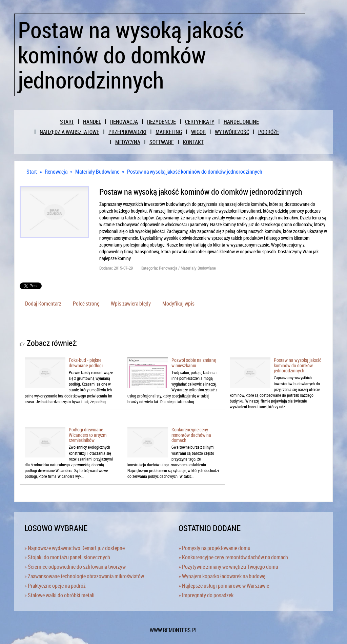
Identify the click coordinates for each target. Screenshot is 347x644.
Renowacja (56, 172)
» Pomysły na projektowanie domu (215, 548)
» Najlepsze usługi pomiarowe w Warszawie (224, 586)
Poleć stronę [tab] (86, 304)
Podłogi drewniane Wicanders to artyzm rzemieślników (88, 435)
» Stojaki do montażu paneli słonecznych (67, 557)
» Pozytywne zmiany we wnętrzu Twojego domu (228, 567)
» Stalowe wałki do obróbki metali (59, 595)
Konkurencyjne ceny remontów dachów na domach (191, 435)
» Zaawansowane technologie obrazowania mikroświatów (84, 576)
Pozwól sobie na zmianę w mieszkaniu (194, 363)
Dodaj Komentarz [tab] (43, 304)
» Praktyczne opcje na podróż (55, 586)
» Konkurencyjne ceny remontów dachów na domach (233, 557)
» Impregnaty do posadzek (206, 595)
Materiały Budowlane (97, 172)
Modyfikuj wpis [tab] (178, 304)
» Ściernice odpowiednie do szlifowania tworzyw (75, 567)
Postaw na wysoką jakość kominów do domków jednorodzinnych (195, 172)
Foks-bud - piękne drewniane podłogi (86, 363)
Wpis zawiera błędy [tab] (131, 304)
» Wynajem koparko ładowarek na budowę (222, 576)
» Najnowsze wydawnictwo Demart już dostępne (75, 548)
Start (32, 172)
